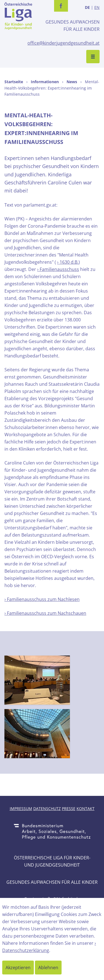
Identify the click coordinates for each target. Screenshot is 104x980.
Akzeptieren (18, 968)
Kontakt (86, 808)
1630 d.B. (69, 262)
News (72, 82)
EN (97, 7)
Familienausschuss (59, 269)
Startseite (14, 82)
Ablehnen (48, 968)
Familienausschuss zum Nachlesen (43, 599)
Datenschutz (47, 808)
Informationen (45, 82)
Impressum (21, 808)
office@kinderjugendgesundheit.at (64, 43)
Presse (69, 808)
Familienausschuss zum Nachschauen (47, 613)
